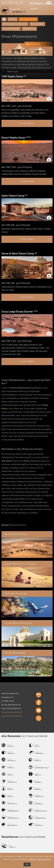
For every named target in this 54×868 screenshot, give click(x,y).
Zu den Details (35, 124)
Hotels (13, 19)
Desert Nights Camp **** (16, 138)
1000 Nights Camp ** (14, 77)
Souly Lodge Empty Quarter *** (20, 312)
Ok (27, 864)
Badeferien (29, 29)
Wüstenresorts (28, 19)
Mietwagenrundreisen (15, 24)
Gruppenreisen (11, 29)
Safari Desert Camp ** (15, 196)
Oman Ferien (30, 58)
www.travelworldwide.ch (12, 716)
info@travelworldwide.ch (12, 712)
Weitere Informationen (40, 859)
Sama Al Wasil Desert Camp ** (19, 254)
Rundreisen (37, 24)
